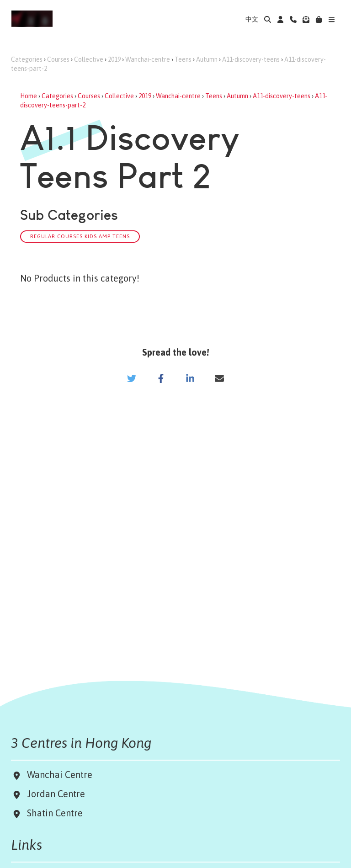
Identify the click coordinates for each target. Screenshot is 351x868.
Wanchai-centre (148, 59)
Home (29, 96)
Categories (27, 59)
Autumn (207, 59)
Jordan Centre (54, 794)
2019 (114, 59)
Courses (58, 59)
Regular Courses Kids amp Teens (80, 236)
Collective (89, 59)
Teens (183, 59)
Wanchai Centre (61, 775)
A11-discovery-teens (251, 59)
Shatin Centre (53, 813)
